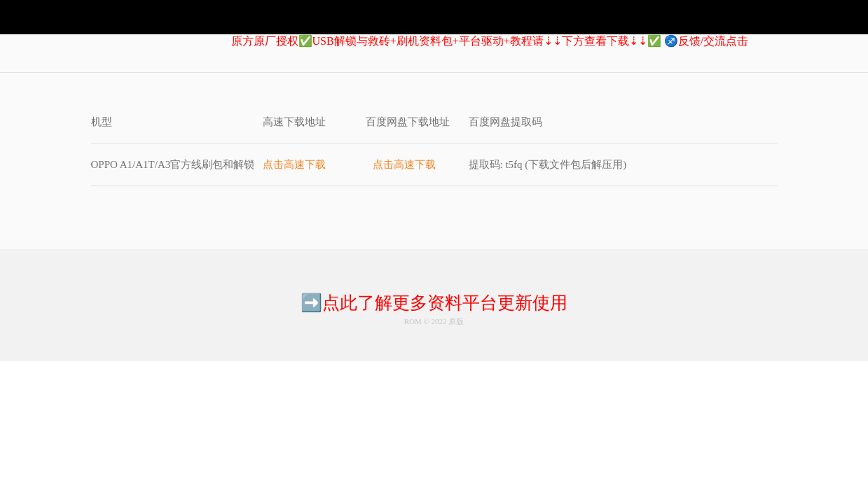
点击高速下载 (294, 164)
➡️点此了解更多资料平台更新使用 (434, 303)
